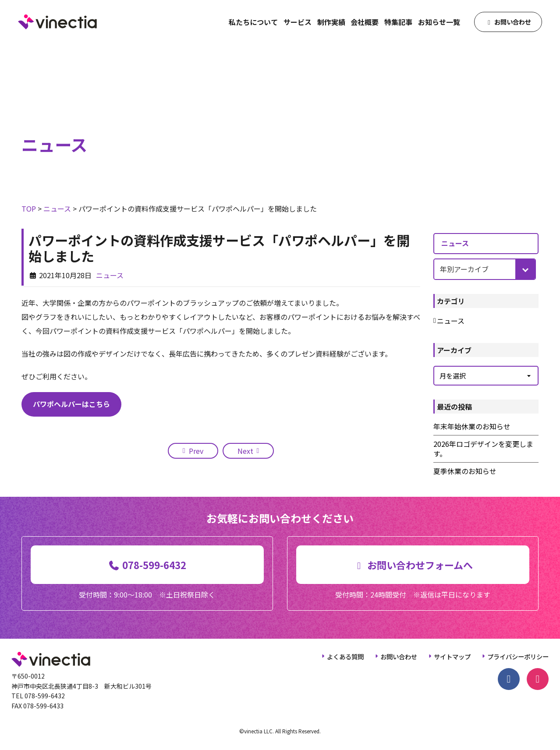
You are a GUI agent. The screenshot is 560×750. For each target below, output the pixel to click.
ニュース (110, 275)
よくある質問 (345, 656)
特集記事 (398, 22)
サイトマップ (452, 656)
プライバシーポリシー (518, 656)
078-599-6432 (45, 696)
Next (245, 451)
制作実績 (331, 22)
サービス (298, 22)
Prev (196, 451)
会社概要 (365, 22)
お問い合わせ (399, 656)
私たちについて (253, 22)
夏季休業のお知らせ (465, 471)
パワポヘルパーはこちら (71, 404)
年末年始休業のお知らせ (472, 426)
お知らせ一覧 (439, 22)
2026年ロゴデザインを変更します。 (483, 449)
